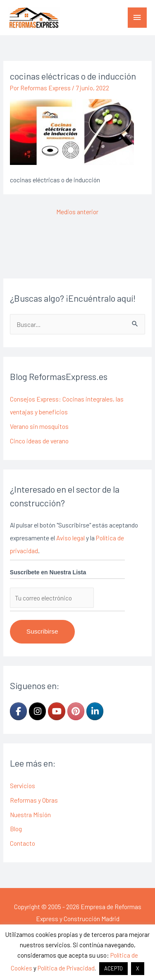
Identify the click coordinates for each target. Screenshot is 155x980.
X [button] (138, 968)
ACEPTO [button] (113, 968)
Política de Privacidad (66, 968)
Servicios (23, 785)
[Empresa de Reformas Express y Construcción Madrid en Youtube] (56, 711)
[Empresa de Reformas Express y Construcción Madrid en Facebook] (18, 711)
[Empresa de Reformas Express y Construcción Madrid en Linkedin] (95, 711)
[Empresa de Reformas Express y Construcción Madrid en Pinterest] (76, 711)
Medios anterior (77, 212)
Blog (16, 829)
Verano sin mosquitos (39, 426)
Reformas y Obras (34, 800)
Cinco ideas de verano (39, 441)
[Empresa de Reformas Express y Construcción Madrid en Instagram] (37, 711)
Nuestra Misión (30, 814)
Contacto (23, 843)
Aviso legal (70, 538)
